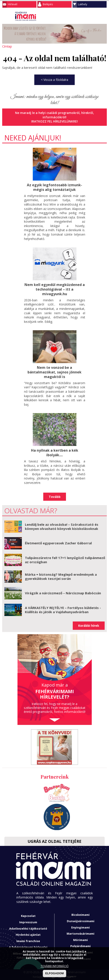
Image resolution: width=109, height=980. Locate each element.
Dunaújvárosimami (81, 921)
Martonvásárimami (80, 934)
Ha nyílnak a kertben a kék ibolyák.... (55, 453)
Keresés (95, 16)
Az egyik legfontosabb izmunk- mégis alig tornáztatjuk (54, 187)
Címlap (7, 46)
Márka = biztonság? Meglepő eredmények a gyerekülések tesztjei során (61, 576)
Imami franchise (28, 941)
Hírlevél (13, 4)
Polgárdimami (80, 946)
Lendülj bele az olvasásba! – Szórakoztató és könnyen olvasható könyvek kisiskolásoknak (62, 526)
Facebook (104, 16)
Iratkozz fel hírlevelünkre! (54, 121)
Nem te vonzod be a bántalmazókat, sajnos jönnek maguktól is (54, 372)
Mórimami (80, 940)
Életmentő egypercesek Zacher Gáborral (58, 543)
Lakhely (83, 4)
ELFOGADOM (54, 973)
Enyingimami (80, 927)
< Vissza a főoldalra (54, 80)
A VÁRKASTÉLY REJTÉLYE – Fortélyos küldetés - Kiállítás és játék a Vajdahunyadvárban (63, 610)
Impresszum (28, 922)
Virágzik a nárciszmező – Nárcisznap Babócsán (63, 593)
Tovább (55, 496)
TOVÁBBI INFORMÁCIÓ (55, 966)
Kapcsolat (28, 916)
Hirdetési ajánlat (28, 935)
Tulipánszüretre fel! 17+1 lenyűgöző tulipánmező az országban (65, 560)
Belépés (48, 4)
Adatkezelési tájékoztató (28, 928)
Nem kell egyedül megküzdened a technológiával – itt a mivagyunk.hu (55, 289)
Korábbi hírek (89, 626)
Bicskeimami (80, 915)
